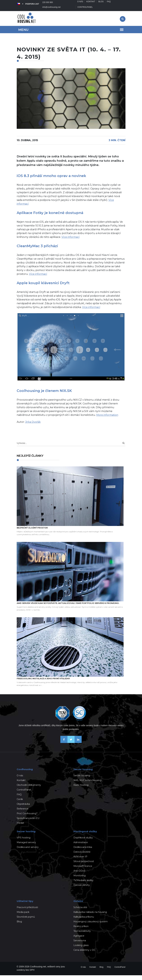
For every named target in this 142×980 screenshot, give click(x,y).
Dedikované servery (28, 852)
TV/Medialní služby (83, 885)
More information (107, 420)
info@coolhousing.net (27, 12)
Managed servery (26, 847)
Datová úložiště (82, 857)
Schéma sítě (80, 912)
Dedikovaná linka (83, 852)
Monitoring (80, 880)
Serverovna (80, 945)
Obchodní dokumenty (29, 790)
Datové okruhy (82, 890)
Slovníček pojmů (26, 922)
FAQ (109, 4)
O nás (80, 4)
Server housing (82, 780)
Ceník (20, 804)
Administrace (81, 847)
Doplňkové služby (83, 842)
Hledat (20, 828)
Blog (101, 4)
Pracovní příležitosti (27, 912)
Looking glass (81, 950)
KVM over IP (80, 861)
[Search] (123, 448)
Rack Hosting (81, 790)
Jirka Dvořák (33, 427)
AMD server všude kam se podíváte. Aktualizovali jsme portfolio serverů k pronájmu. (68, 608)
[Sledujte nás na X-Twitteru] (71, 747)
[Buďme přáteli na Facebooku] (64, 747)
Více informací (71, 242)
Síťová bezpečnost (84, 866)
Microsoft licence (83, 871)
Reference (23, 813)
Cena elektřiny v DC (84, 955)
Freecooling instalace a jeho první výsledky (43, 683)
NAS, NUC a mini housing (87, 785)
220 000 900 (48, 4)
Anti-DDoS (79, 876)
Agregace (79, 940)
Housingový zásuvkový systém (91, 926)
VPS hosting (24, 842)
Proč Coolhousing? (27, 818)
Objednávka (23, 809)
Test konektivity (82, 936)
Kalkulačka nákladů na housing (90, 917)
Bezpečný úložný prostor (32, 533)
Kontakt (91, 4)
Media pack (23, 917)
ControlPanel (85, 12)
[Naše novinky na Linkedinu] (78, 747)
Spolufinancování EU (28, 823)
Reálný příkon (81, 931)
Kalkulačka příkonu (84, 922)
